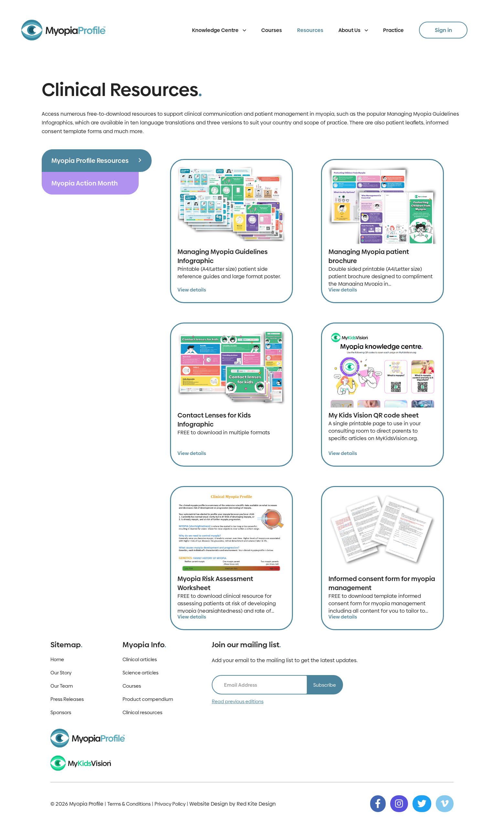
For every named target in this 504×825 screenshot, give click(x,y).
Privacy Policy (170, 804)
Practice (393, 30)
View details (192, 290)
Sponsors (61, 712)
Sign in (443, 30)
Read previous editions (238, 701)
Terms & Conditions (129, 804)
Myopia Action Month (85, 183)
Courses (272, 30)
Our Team (62, 686)
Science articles (140, 673)
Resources (310, 30)
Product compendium (148, 699)
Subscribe (325, 685)
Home (57, 659)
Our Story (61, 673)
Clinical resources (142, 712)
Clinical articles (140, 659)
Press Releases (67, 699)
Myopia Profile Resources (90, 161)
